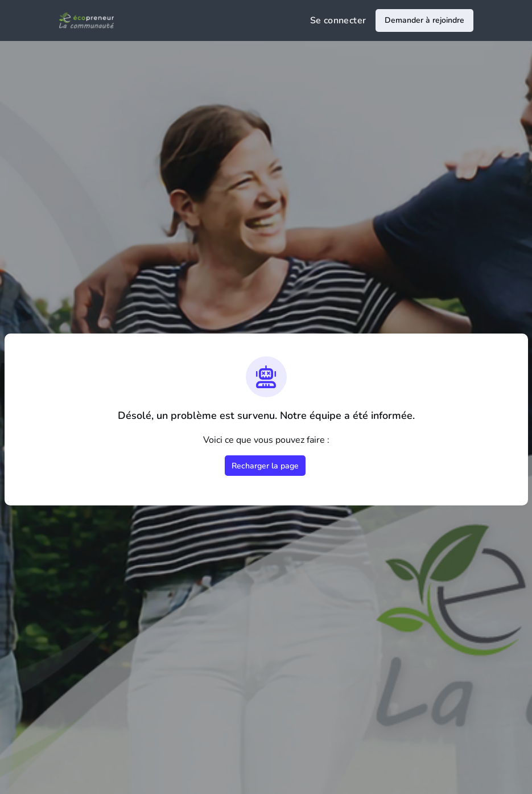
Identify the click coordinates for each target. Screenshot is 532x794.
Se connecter (338, 20)
